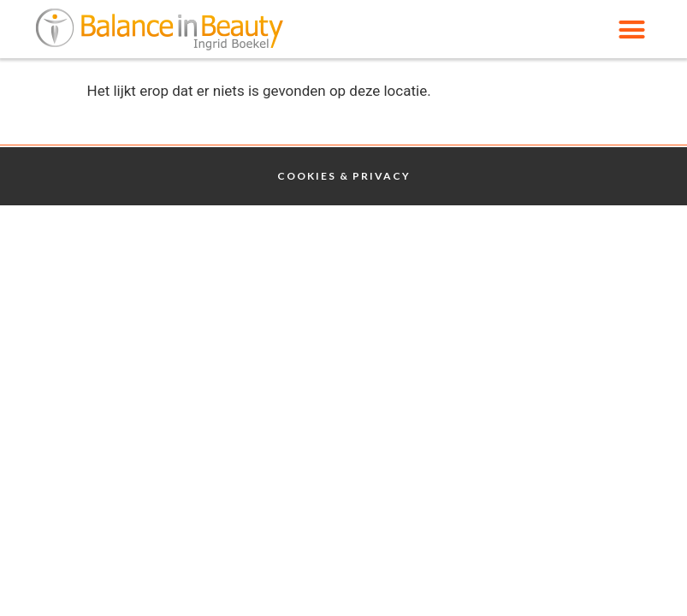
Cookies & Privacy (344, 176)
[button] (631, 29)
